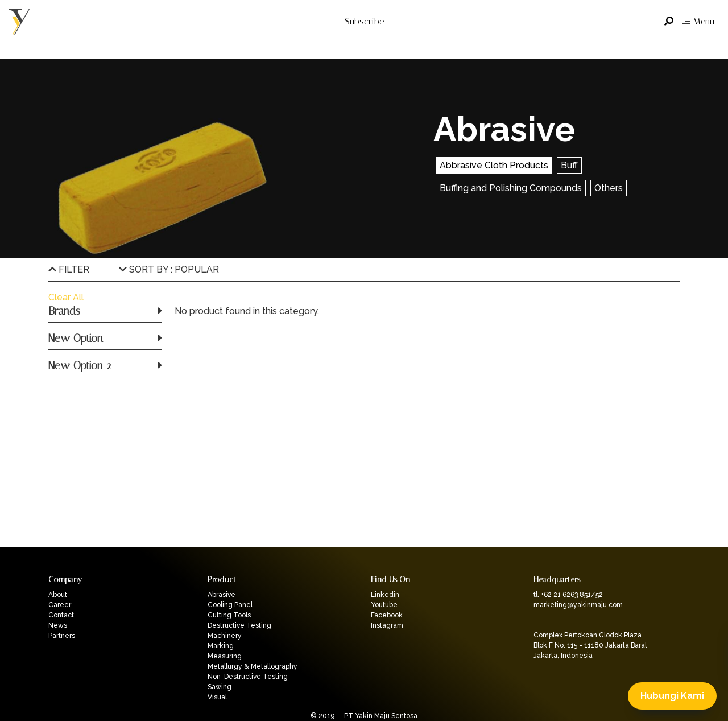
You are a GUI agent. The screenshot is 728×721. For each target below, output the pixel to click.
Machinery (225, 636)
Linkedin (385, 595)
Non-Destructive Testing (248, 677)
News (58, 625)
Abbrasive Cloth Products (494, 165)
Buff (569, 165)
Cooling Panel (230, 605)
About (58, 595)
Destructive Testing (239, 625)
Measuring (225, 656)
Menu (698, 21)
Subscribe (364, 21)
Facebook (387, 615)
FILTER (69, 269)
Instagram (387, 625)
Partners (62, 636)
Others (609, 188)
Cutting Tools (229, 615)
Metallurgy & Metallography (253, 666)
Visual (217, 697)
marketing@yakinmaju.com (578, 605)
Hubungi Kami (672, 696)
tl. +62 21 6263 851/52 (568, 595)
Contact (61, 615)
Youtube (384, 605)
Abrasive (222, 595)
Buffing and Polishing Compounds (511, 188)
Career (60, 605)
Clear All (66, 297)
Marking (221, 646)
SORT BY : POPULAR (169, 269)
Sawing (220, 687)
